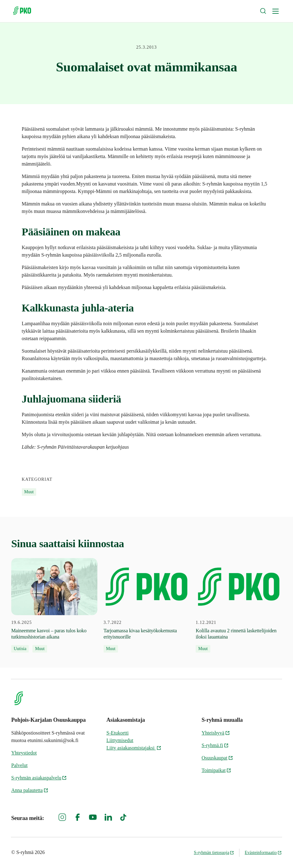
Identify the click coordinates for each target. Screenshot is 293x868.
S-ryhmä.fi (215, 745)
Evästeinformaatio (263, 853)
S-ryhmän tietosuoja (214, 853)
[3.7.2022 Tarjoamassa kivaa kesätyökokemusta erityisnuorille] (147, 605)
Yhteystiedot (24, 753)
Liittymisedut (120, 740)
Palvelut (19, 765)
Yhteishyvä (216, 733)
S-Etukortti (117, 733)
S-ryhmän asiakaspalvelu (39, 778)
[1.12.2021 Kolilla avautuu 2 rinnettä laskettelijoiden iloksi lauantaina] (239, 605)
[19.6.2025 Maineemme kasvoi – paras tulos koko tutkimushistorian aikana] (54, 605)
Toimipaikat (216, 770)
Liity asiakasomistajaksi (134, 748)
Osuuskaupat (217, 758)
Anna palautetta (30, 790)
